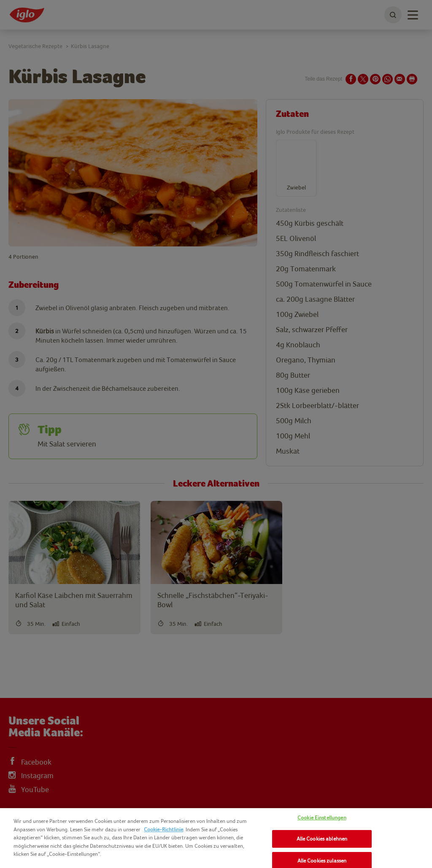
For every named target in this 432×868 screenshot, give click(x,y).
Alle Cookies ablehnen (322, 839)
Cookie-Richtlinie (163, 829)
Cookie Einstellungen (322, 818)
